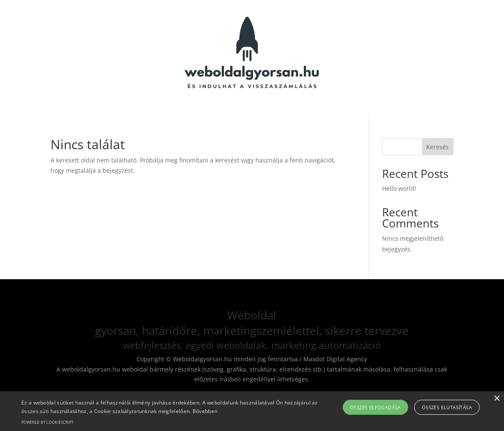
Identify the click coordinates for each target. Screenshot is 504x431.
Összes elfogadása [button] (375, 407)
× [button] (497, 399)
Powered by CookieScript (47, 422)
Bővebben (205, 411)
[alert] (252, 411)
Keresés (437, 147)
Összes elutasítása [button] (447, 407)
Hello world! (399, 188)
